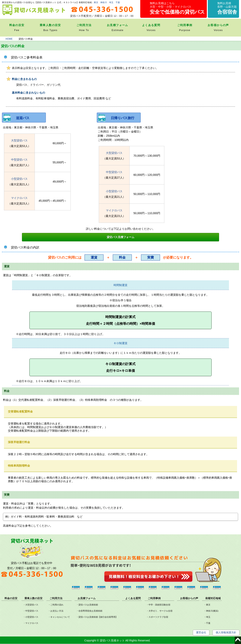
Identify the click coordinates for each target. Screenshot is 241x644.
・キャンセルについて (59, 617)
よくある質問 (133, 598)
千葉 (118, 2)
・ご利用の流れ (56, 605)
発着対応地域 (213, 598)
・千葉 (207, 623)
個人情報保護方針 (226, 633)
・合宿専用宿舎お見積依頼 (89, 611)
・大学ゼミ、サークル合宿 (159, 611)
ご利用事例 (154, 598)
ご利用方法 (56, 598)
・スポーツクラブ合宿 (157, 617)
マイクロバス (19, 198)
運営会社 (201, 633)
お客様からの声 (189, 598)
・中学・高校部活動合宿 (158, 605)
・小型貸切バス (31, 617)
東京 (96, 2)
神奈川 (104, 2)
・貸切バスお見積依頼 (87, 605)
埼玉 (111, 2)
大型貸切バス (19, 140)
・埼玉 (207, 617)
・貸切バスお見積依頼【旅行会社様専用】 (97, 617)
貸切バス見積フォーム (120, 237)
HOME (9, 39)
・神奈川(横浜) (211, 611)
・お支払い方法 (56, 611)
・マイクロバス (31, 623)
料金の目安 (11, 598)
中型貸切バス (19, 160)
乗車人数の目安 (33, 598)
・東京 (207, 605)
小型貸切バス (19, 179)
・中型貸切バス (31, 611)
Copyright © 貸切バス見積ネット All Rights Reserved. (117, 640)
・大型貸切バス (31, 605)
